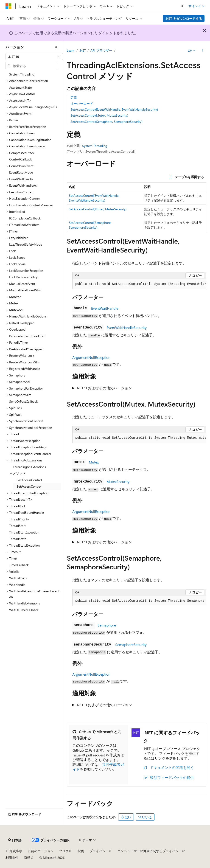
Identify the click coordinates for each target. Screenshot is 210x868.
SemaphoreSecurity (131, 645)
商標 (27, 858)
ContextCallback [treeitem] (21, 159)
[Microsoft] (8, 6)
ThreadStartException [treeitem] (24, 532)
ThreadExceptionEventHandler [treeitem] (30, 454)
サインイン (196, 6)
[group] (139, 284)
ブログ (64, 851)
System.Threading (95, 146)
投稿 (81, 851)
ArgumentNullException (91, 357)
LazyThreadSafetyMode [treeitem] (26, 244)
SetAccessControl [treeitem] (29, 486)
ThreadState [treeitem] (18, 539)
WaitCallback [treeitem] (18, 578)
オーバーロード (82, 103)
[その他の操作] (202, 51)
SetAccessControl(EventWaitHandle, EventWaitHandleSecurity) (114, 109)
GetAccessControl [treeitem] (29, 480)
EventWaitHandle (105, 308)
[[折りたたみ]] (56, 47)
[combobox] (34, 57)
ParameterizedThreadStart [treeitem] (27, 336)
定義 (74, 97)
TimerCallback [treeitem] (19, 565)
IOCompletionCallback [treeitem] (25, 218)
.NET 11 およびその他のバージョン (104, 388)
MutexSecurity (118, 482)
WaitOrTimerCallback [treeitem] (24, 610)
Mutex (94, 462)
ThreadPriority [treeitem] (19, 519)
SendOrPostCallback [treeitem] (23, 401)
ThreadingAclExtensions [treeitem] (29, 467)
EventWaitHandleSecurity (127, 327)
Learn (71, 50)
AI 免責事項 (14, 851)
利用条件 (12, 858)
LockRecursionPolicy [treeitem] (23, 277)
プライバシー (99, 851)
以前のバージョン (41, 851)
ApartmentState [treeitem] (20, 87)
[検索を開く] (182, 6)
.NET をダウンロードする (184, 18)
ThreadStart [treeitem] (17, 526)
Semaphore (107, 625)
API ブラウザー (101, 50)
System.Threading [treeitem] (22, 74)
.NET (83, 50)
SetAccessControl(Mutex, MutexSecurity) (99, 115)
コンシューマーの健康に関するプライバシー (150, 851)
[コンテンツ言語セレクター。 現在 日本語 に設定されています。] (15, 840)
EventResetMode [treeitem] (21, 172)
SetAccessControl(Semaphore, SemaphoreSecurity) (106, 122)
